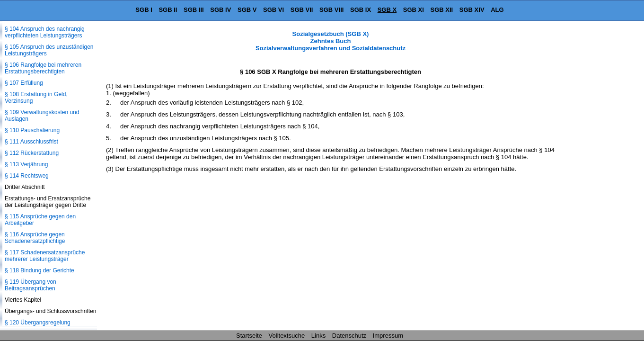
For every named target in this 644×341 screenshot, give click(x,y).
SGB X (387, 10)
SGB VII (302, 10)
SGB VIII (331, 10)
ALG (497, 10)
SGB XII (442, 10)
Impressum (388, 336)
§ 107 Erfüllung (24, 83)
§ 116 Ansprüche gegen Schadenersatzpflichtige (35, 238)
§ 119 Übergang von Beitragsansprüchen (31, 285)
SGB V (247, 10)
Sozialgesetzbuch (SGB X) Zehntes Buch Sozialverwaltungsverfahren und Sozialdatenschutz (331, 41)
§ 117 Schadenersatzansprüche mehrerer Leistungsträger (45, 256)
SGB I (144, 10)
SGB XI (414, 10)
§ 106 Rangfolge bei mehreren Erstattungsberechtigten (43, 68)
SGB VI (273, 10)
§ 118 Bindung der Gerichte (40, 270)
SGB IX (361, 10)
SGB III (194, 10)
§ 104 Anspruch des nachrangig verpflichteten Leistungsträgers (45, 32)
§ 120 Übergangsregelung (38, 323)
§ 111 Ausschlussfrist (31, 142)
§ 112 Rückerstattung (32, 153)
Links (318, 336)
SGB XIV (472, 10)
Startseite (249, 336)
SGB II (168, 10)
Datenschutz (349, 336)
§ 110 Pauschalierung (32, 130)
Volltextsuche (287, 336)
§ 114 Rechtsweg (27, 176)
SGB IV (221, 10)
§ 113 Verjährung (26, 164)
